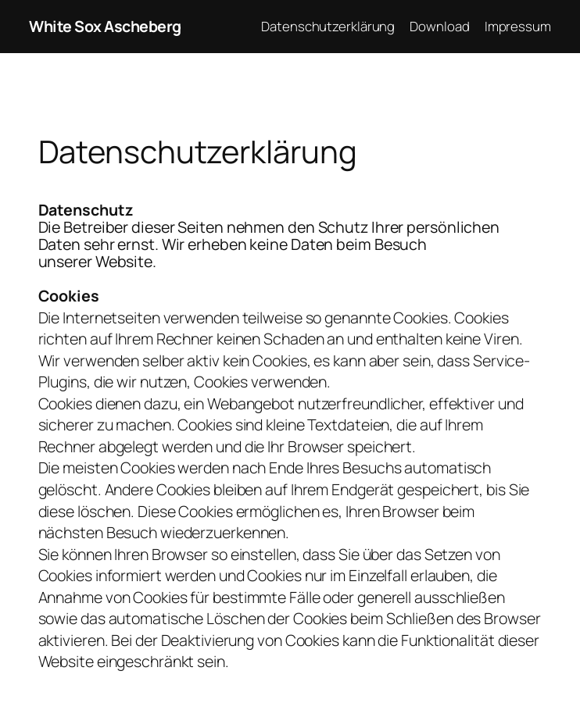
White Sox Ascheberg (105, 26)
